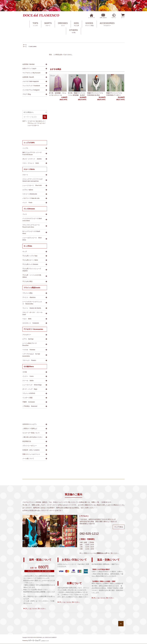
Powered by (36, 641)
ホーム (25, 45)
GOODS (89, 24)
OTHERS (73, 31)
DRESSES (63, 24)
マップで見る (119, 527)
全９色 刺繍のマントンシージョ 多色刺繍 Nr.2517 (77, 94)
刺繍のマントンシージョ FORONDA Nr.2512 (95, 94)
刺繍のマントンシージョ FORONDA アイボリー (114, 94)
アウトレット (32, 123)
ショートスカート (33, 125)
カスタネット (40, 121)
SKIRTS (48, 24)
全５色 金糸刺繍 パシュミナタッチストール (58, 94)
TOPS (35, 24)
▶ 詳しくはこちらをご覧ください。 (35, 609)
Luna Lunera (33, 46)
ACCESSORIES (107, 24)
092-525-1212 (89, 534)
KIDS (76, 24)
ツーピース (31, 121)
